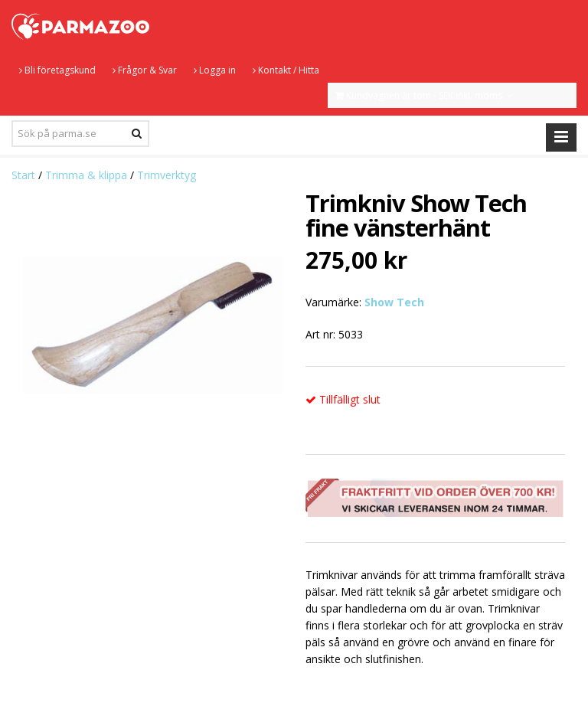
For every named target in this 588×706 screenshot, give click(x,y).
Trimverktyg (167, 175)
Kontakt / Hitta (286, 70)
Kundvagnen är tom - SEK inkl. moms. (424, 95)
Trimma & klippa (86, 175)
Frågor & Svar (145, 70)
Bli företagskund (57, 70)
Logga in (215, 70)
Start (23, 175)
